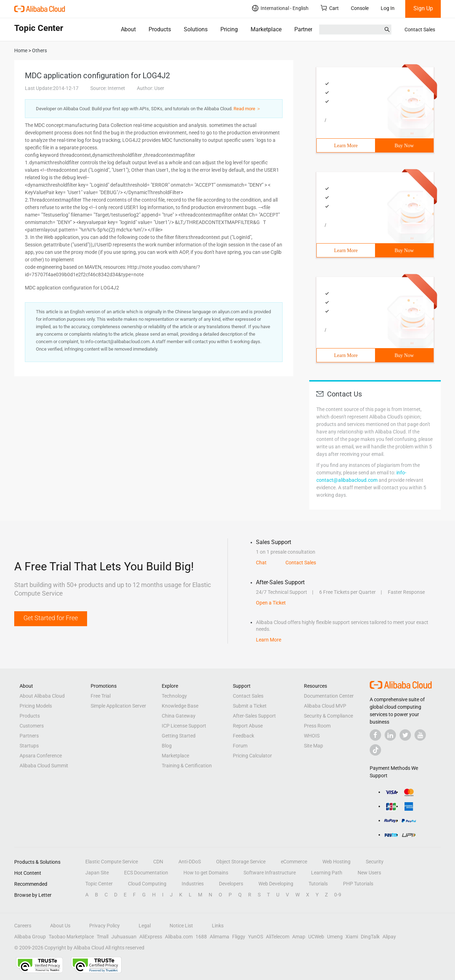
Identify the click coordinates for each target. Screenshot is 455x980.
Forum (240, 746)
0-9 (338, 895)
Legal (145, 926)
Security (375, 862)
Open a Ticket (271, 603)
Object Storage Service (241, 862)
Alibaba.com (179, 937)
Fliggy (239, 937)
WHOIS (312, 736)
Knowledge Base (180, 706)
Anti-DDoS (190, 862)
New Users (369, 873)
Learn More (346, 146)
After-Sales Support (254, 716)
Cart (330, 8)
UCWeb (316, 937)
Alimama (220, 937)
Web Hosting (336, 862)
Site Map (314, 746)
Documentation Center (329, 696)
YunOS (256, 937)
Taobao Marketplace (71, 937)
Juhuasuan (124, 937)
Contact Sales (420, 30)
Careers (23, 926)
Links (218, 926)
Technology (174, 696)
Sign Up (423, 8)
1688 (201, 937)
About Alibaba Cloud (42, 696)
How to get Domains (206, 873)
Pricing (229, 29)
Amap (299, 937)
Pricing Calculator (252, 756)
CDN (158, 862)
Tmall (103, 937)
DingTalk (370, 937)
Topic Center (99, 884)
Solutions (196, 29)
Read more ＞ (247, 109)
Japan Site (97, 873)
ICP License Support (184, 726)
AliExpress (151, 937)
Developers (231, 884)
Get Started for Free (51, 618)
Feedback (243, 736)
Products (160, 29)
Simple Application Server (118, 706)
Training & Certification (187, 766)
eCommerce (294, 862)
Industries (193, 884)
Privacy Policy (105, 926)
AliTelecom (278, 937)
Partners (305, 29)
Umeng (335, 937)
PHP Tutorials (358, 884)
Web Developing (276, 884)
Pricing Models (36, 706)
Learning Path (327, 873)
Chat (261, 563)
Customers (32, 726)
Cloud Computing (147, 884)
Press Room (317, 726)
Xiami (352, 937)
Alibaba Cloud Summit (44, 766)
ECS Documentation (146, 873)
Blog (167, 746)
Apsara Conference (41, 756)
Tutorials (318, 884)
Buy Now (404, 146)
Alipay (389, 937)
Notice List (181, 926)
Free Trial (101, 696)
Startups (29, 746)
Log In (388, 8)
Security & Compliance (328, 716)
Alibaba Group (30, 937)
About (128, 29)
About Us (60, 926)
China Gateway (179, 716)
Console (360, 8)
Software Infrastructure (270, 873)
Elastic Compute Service (112, 862)
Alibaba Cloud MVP (325, 706)
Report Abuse (248, 726)
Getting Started (179, 736)
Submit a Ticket (250, 706)
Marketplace (266, 29)
